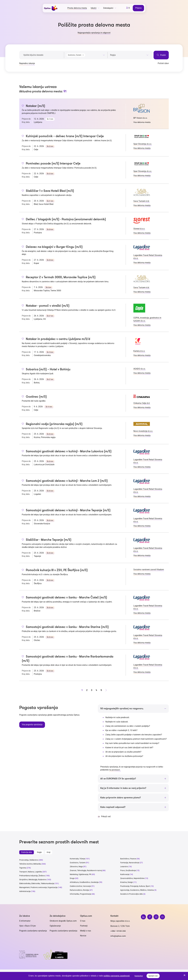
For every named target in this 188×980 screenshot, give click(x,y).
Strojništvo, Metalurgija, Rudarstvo (33, 880)
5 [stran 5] (101, 690)
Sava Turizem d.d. (141, 201)
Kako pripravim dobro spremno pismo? (121, 798)
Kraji (49, 852)
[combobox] (86, 55)
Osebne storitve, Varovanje (80, 886)
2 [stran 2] (87, 690)
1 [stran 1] (82, 690)
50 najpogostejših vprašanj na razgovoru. (122, 708)
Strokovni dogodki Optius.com (63, 921)
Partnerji (84, 926)
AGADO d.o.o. (139, 369)
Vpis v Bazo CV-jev (28, 926)
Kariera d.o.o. (139, 351)
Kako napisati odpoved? (113, 807)
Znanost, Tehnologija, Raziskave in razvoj (86, 870)
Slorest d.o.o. (139, 229)
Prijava (138, 8)
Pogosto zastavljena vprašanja (33, 931)
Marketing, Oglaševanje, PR (81, 874)
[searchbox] (129, 55)
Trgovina (23, 868)
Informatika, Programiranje (80, 894)
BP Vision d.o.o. (140, 118)
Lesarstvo (124, 867)
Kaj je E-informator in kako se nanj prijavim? (123, 788)
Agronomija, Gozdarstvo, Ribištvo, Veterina (137, 890)
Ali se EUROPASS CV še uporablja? (118, 779)
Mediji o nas (86, 931)
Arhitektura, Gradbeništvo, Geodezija (84, 882)
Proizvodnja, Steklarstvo (29, 860)
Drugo (72, 878)
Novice (83, 936)
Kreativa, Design (127, 882)
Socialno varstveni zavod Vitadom (149, 570)
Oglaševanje (55, 926)
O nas (83, 921)
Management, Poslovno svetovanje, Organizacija (38, 887)
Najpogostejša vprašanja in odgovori (94, 33)
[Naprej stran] (106, 690)
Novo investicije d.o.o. (143, 431)
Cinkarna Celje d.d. (142, 403)
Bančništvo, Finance (128, 859)
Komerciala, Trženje (77, 859)
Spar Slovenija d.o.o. (143, 144)
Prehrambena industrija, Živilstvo (32, 876)
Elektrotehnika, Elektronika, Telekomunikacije (37, 883)
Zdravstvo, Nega (76, 867)
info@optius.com (118, 936)
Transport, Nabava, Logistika (31, 872)
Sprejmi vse (153, 976)
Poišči (161, 55)
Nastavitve (139, 976)
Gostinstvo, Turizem (78, 863)
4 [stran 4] (96, 690)
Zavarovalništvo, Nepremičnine (132, 878)
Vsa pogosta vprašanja (32, 724)
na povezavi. (115, 770)
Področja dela (27, 852)
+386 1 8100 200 (118, 931)
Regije (39, 852)
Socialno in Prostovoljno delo (131, 894)
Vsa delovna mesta (142, 122)
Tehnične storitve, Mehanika (30, 864)
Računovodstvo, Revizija (79, 890)
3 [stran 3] (92, 690)
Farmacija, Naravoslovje (130, 863)
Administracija (25, 891)
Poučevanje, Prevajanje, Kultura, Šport (135, 886)
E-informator (25, 921)
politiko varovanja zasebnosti (117, 976)
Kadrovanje (125, 874)
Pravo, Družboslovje (128, 870)
